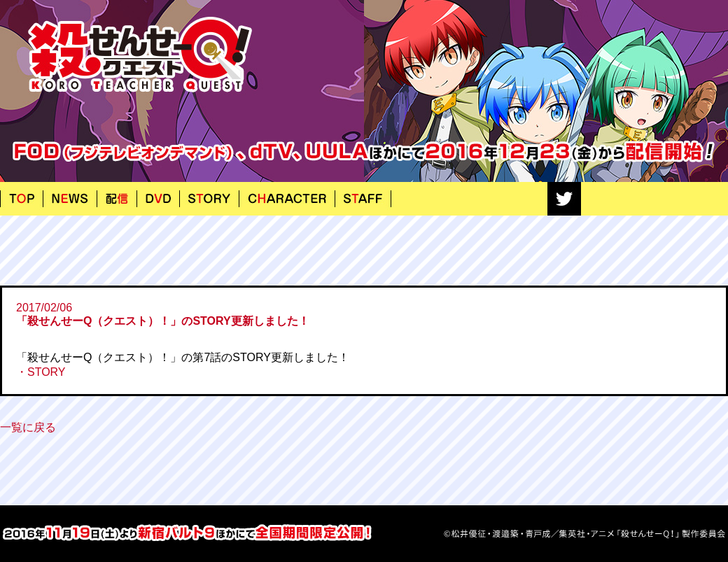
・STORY (41, 372)
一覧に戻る (28, 427)
